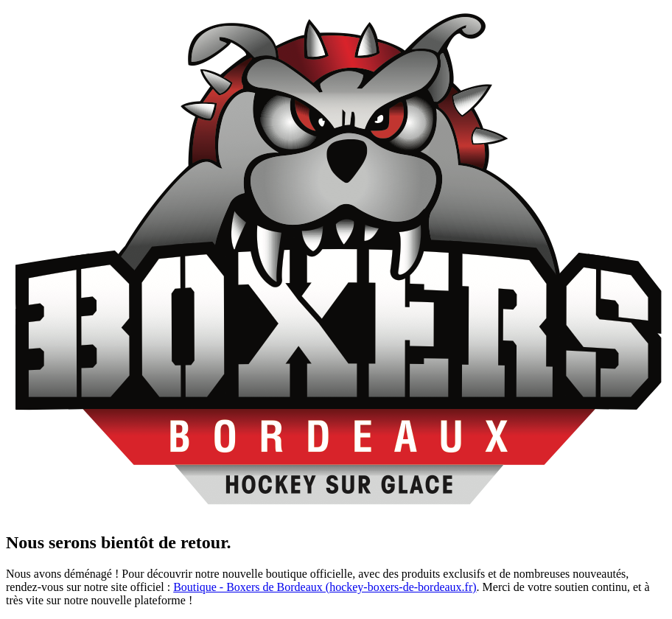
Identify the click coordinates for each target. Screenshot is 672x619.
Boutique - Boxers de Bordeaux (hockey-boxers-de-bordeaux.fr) (325, 587)
